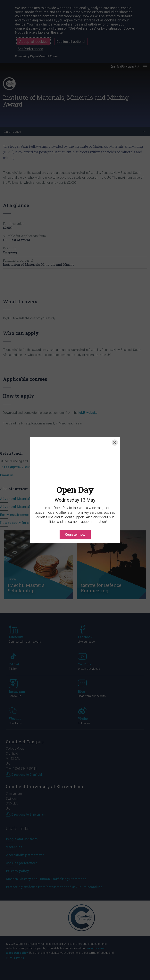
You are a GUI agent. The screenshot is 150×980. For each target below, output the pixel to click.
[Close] (115, 443)
